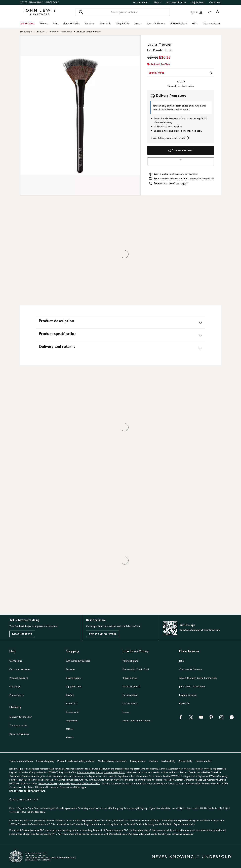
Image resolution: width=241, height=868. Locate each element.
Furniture (90, 23)
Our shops (15, 686)
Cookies (153, 761)
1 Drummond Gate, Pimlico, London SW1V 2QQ (101, 772)
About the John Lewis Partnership (198, 678)
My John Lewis (198, 2)
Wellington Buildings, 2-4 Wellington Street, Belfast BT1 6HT (69, 783)
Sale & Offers (27, 23)
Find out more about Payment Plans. (27, 791)
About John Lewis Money (136, 720)
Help (158, 2)
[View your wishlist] (209, 12)
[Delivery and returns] (120, 348)
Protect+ (184, 703)
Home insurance (131, 686)
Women (44, 23)
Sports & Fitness (156, 23)
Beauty (138, 23)
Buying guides (73, 678)
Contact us (16, 661)
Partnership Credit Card (136, 669)
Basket (70, 695)
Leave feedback (22, 634)
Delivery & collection (21, 717)
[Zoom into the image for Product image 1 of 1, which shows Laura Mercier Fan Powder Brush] (80, 115)
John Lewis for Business (192, 686)
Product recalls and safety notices (76, 761)
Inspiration (72, 720)
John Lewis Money (176, 2)
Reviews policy (204, 761)
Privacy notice (138, 761)
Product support (19, 678)
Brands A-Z (72, 712)
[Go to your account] (201, 12)
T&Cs (23, 812)
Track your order (18, 725)
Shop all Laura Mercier (89, 32)
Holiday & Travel (179, 23)
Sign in (194, 12)
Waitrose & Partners (191, 669)
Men (56, 23)
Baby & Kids (122, 23)
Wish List (71, 703)
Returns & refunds (19, 734)
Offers (70, 729)
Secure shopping (45, 761)
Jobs (181, 661)
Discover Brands (212, 23)
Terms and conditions (21, 761)
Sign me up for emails (103, 634)
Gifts (195, 23)
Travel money (130, 678)
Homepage (26, 32)
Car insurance (130, 703)
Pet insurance (130, 695)
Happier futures (188, 695)
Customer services (20, 669)
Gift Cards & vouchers (78, 661)
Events (70, 737)
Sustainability (168, 761)
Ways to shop (141, 2)
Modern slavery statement (112, 761)
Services (70, 669)
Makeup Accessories (61, 32)
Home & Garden (72, 23)
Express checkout (181, 150)
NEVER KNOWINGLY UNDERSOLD (40, 2)
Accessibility (186, 761)
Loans (126, 712)
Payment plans (130, 661)
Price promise (17, 695)
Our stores (215, 2)
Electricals (105, 23)
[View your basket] (218, 12)
